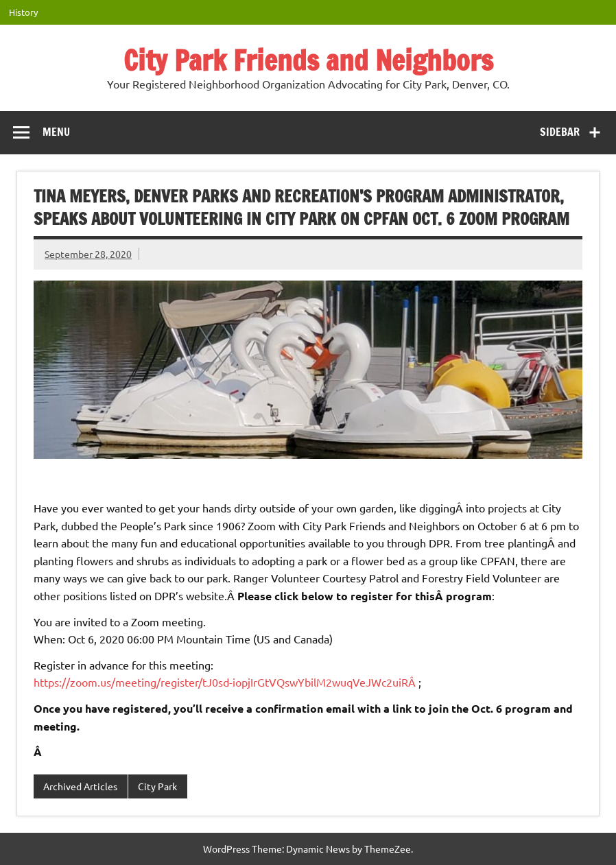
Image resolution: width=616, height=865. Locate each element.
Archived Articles (80, 786)
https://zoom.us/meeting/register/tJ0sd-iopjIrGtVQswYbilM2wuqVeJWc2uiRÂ (226, 682)
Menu (56, 132)
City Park (157, 786)
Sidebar (560, 132)
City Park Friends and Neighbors (308, 60)
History (23, 12)
